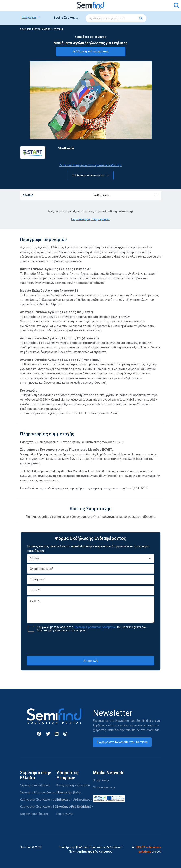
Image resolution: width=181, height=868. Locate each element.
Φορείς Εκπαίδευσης (34, 814)
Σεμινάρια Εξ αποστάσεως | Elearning (45, 792)
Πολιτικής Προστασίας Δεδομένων (95, 627)
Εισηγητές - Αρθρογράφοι (74, 800)
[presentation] (91, 644)
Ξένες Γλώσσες (43, 29)
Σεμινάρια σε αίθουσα (35, 785)
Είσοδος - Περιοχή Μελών (75, 807)
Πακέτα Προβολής (69, 792)
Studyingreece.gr (104, 787)
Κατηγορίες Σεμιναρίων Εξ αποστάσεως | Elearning (54, 807)
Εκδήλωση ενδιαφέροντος (91, 51)
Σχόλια (91, 610)
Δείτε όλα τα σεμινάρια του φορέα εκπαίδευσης (90, 165)
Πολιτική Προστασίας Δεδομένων (99, 847)
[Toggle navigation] (25, 5)
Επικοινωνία (65, 814)
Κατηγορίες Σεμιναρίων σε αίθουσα (44, 800)
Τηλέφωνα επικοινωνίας (90, 175)
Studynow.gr (101, 780)
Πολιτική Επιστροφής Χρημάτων (91, 852)
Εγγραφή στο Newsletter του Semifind (122, 742)
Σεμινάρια (26, 29)
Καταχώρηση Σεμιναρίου (73, 785)
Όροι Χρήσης (67, 847)
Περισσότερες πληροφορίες (90, 219)
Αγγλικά (58, 29)
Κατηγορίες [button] (30, 17)
